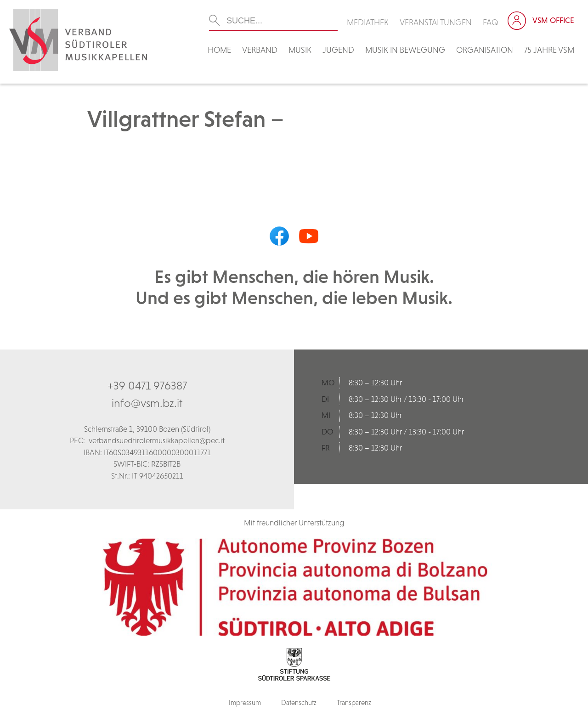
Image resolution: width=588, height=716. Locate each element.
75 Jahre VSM (549, 50)
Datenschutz (299, 702)
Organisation (485, 50)
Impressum (245, 702)
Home (219, 50)
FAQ (491, 22)
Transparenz (354, 702)
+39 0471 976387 (147, 385)
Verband (260, 50)
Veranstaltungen (436, 22)
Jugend (338, 50)
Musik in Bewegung (405, 50)
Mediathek (368, 22)
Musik (300, 50)
